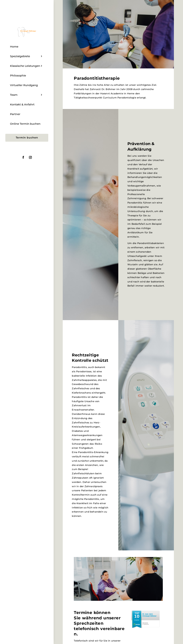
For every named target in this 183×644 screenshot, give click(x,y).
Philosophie (18, 75)
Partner (15, 114)
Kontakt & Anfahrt (22, 104)
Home (14, 47)
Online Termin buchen (25, 124)
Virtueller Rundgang (24, 85)
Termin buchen (27, 138)
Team (14, 95)
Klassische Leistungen (25, 66)
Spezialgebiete (20, 56)
